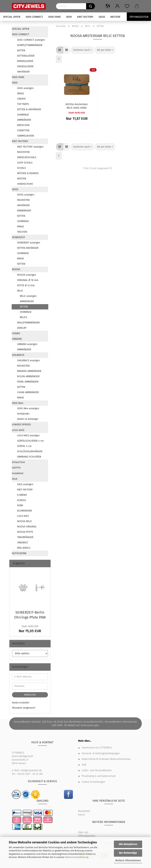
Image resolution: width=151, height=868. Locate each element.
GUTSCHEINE (19, 553)
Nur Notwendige (128, 853)
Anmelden (30, 695)
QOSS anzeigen (26, 195)
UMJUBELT (23, 543)
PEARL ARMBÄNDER (28, 382)
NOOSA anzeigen (27, 275)
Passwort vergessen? (24, 708)
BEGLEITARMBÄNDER (28, 323)
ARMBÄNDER (24, 120)
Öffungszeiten (139, 17)
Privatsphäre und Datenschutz (99, 776)
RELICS (24, 317)
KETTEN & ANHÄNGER (29, 109)
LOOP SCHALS (25, 163)
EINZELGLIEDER (25, 66)
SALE (15, 479)
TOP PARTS (23, 104)
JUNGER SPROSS (21, 424)
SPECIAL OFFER (12, 17)
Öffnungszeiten (87, 836)
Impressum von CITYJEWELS (97, 748)
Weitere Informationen (128, 860)
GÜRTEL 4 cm (24, 446)
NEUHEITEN (23, 152)
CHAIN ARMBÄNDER (28, 392)
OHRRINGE (23, 115)
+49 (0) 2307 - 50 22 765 (30, 774)
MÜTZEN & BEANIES (28, 173)
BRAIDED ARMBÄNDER (29, 371)
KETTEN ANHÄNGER (28, 248)
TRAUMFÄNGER (25, 537)
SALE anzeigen (25, 484)
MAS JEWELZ (24, 548)
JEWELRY (22, 328)
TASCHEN (22, 232)
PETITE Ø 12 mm (26, 285)
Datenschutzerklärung (77, 857)
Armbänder (23, 414)
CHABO (16, 333)
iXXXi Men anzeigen (28, 408)
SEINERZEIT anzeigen (29, 243)
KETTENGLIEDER (26, 56)
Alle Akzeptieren (128, 844)
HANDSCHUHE (25, 184)
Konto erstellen (21, 703)
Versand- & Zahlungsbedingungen (101, 753)
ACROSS (22, 500)
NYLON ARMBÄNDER (28, 376)
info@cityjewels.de (31, 770)
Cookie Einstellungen (93, 782)
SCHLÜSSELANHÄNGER (30, 451)
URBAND (17, 339)
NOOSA (16, 269)
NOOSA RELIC (25, 521)
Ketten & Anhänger (28, 419)
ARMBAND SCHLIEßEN (29, 457)
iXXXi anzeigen (25, 88)
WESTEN (22, 179)
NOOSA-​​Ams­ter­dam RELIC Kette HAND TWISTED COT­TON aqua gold (77, 106)
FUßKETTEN (23, 130)
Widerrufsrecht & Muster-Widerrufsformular (106, 759)
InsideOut (18, 473)
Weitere (115, 17)
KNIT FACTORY (85, 17)
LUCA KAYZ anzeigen (28, 436)
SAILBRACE (18, 355)
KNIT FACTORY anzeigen (30, 147)
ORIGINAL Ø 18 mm (28, 280)
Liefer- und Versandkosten (97, 770)
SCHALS (21, 168)
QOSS (102, 17)
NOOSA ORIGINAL (27, 527)
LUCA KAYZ (18, 430)
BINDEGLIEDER (25, 61)
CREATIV (21, 99)
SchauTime (18, 462)
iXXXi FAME (55, 17)
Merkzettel (84, 811)
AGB (84, 765)
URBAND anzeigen (27, 344)
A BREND (22, 495)
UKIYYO (16, 468)
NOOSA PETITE (25, 532)
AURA (20, 505)
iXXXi (69, 17)
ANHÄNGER (23, 72)
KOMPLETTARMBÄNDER (30, 45)
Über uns (83, 832)
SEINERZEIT (18, 237)
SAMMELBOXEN (26, 136)
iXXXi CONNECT (34, 17)
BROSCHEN (23, 125)
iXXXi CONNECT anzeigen (31, 40)
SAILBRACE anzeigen (28, 360)
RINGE (21, 94)
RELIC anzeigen (28, 296)
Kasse (82, 815)
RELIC (20, 291)
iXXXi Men (18, 403)
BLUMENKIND (25, 511)
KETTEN (21, 51)
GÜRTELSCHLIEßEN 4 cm (30, 441)
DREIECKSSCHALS (27, 157)
